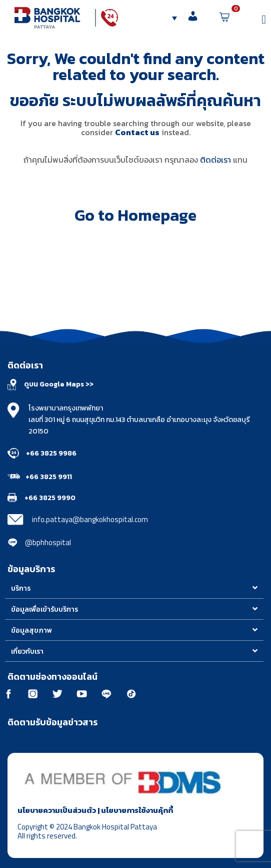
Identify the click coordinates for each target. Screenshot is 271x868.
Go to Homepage (135, 215)
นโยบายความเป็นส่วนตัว (57, 810)
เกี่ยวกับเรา (27, 652)
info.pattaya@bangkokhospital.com (90, 519)
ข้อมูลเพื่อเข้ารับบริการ (44, 609)
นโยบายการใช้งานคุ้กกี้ (137, 810)
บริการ (21, 588)
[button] (134, 588)
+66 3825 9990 (50, 498)
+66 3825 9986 (51, 453)
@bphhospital (48, 542)
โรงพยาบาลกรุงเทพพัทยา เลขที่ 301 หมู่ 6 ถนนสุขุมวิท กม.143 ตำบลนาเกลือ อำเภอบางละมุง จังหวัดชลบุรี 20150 (139, 420)
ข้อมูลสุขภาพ (31, 630)
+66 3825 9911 (49, 477)
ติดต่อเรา (215, 160)
